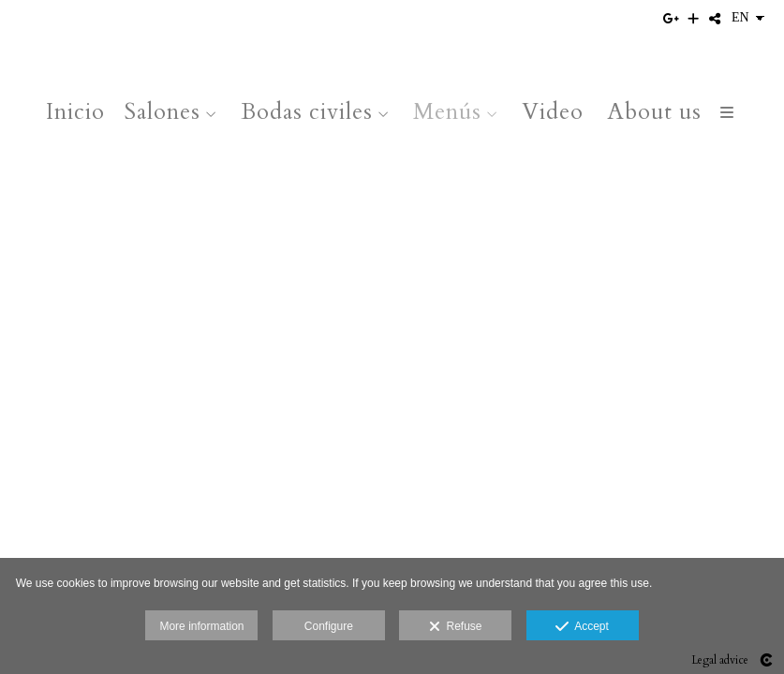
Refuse (456, 627)
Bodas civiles (307, 112)
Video (553, 112)
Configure (329, 626)
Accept (582, 627)
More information (201, 626)
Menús (447, 112)
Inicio (75, 112)
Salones (162, 112)
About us (654, 112)
